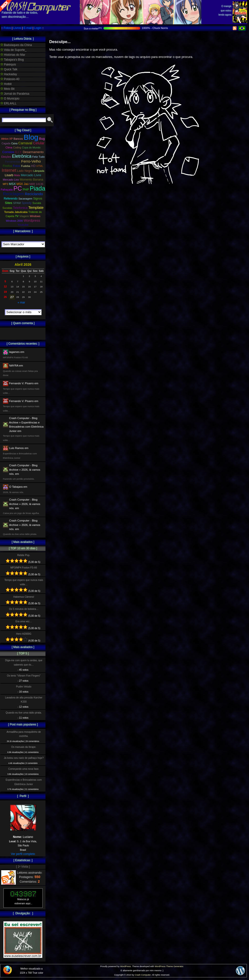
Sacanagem (25, 199)
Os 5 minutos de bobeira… (24, 609)
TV (17, 216)
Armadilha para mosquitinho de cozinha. (24, 734)
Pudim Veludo (24, 687)
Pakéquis (8, 64)
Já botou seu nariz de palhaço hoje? (24, 758)
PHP (26, 190)
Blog (31, 137)
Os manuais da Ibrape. (24, 747)
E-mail (28, 28)
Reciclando (34, 194)
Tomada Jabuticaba (16, 212)
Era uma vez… (24, 621)
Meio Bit (8, 89)
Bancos (18, 139)
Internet (9, 170)
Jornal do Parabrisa (15, 94)
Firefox (7, 166)
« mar (21, 302)
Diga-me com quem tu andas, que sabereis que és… (24, 662)
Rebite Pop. (24, 555)
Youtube (23, 225)
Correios (8, 152)
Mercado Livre (31, 175)
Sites (9, 203)
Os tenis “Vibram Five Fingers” (24, 676)
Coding (17, 148)
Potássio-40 (10, 79)
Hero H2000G (24, 634)
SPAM (17, 203)
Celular (39, 143)
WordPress (125, 966)
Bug (42, 139)
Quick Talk (9, 69)
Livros (17, 28)
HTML (40, 166)
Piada (37, 188)
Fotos (7, 28)
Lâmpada (39, 171)
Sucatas (7, 208)
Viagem (24, 216)
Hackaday (9, 74)
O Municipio (10, 99)
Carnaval (25, 143)
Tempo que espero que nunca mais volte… (24, 582)
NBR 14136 (36, 184)
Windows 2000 (14, 221)
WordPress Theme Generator (169, 966)
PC (18, 188)
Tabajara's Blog (12, 60)
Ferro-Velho (31, 161)
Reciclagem (13, 194)
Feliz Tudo (39, 157)
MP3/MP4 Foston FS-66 (24, 568)
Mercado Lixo (11, 180)
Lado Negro (25, 171)
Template (36, 207)
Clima (9, 147)
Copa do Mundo (31, 147)
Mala (17, 175)
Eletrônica (22, 156)
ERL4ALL (9, 103)
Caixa (14, 143)
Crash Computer (143, 975)
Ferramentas (13, 162)
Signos (38, 199)
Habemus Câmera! (24, 597)
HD (33, 166)
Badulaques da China (16, 45)
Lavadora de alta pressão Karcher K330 (24, 700)
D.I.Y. (19, 152)
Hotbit (6, 84)
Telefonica (20, 208)
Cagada (6, 143)
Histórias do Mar (13, 55)
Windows (35, 216)
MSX (12, 184)
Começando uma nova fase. (24, 769)
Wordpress (32, 220)
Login (38, 28)
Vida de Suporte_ (13, 50)
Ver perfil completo (23, 854)
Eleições (6, 157)
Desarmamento (33, 152)
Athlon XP (7, 139)
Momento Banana (31, 180)
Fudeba (26, 166)
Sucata (37, 203)
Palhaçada (7, 190)
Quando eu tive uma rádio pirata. (24, 713)
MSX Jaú (22, 184)
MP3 (5, 184)
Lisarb (9, 175)
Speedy (27, 203)
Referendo (11, 199)
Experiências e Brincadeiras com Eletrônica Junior (24, 782)
